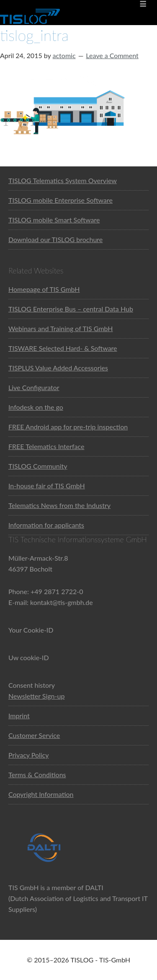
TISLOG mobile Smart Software (54, 220)
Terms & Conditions (37, 775)
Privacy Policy (29, 755)
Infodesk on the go (36, 407)
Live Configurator (34, 387)
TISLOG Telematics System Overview (63, 180)
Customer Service (34, 735)
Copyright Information (41, 794)
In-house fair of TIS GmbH (47, 486)
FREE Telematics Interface (46, 446)
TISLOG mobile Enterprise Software (60, 200)
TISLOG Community (38, 466)
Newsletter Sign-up (36, 696)
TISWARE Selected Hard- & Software (63, 348)
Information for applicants (46, 525)
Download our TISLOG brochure (55, 239)
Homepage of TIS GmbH (44, 289)
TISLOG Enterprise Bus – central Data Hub (71, 309)
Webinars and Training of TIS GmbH (61, 328)
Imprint (19, 716)
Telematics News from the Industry (59, 505)
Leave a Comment (112, 55)
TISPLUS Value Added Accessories (58, 368)
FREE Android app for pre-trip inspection (68, 427)
